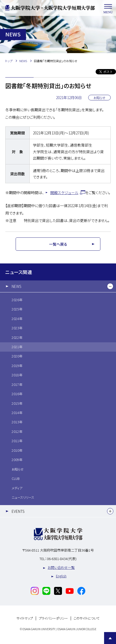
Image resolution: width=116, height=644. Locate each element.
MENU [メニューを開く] (108, 8)
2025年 (17, 309)
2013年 (17, 422)
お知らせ (18, 469)
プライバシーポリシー (53, 618)
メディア (17, 488)
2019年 (17, 366)
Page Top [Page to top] (110, 638)
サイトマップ (25, 618)
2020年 (17, 356)
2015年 (17, 403)
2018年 (17, 375)
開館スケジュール (64, 193)
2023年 (17, 328)
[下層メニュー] (110, 286)
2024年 (17, 319)
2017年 (17, 385)
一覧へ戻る (58, 244)
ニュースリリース (23, 497)
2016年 (17, 394)
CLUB (15, 479)
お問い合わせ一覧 (61, 567)
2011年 (17, 441)
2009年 (17, 460)
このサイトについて (87, 618)
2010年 (17, 450)
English (61, 576)
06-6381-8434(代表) (62, 559)
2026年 (17, 300)
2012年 (17, 432)
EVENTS (18, 511)
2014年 (17, 413)
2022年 (17, 338)
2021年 (17, 347)
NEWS (17, 286)
